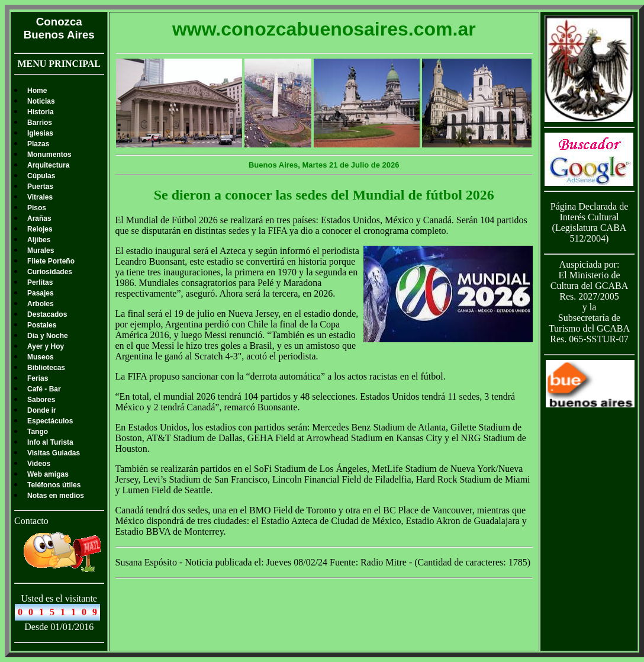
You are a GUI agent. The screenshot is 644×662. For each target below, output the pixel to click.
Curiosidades (50, 272)
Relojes (40, 229)
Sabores (41, 400)
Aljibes (39, 240)
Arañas (39, 218)
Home (37, 91)
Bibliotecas (46, 368)
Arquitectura (48, 165)
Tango (38, 432)
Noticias (41, 101)
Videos (39, 464)
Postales (42, 325)
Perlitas (40, 282)
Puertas (40, 187)
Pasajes (41, 293)
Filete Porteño (51, 261)
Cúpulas (41, 176)
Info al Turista (50, 442)
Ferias (38, 378)
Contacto (31, 521)
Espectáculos (50, 421)
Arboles (41, 304)
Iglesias (40, 133)
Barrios (40, 123)
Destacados (47, 314)
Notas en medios (56, 496)
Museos (41, 357)
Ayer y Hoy (46, 346)
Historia (41, 112)
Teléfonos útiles (54, 485)
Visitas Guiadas (54, 453)
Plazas (38, 144)
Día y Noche (48, 336)
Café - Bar (44, 389)
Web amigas (48, 474)
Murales (41, 250)
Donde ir (42, 410)
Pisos (37, 208)
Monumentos (49, 155)
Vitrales (40, 197)
